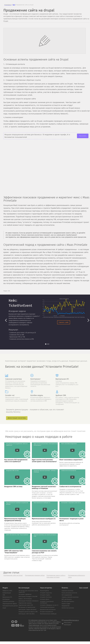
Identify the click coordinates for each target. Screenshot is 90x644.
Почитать (65, 588)
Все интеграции (24, 588)
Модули (5, 588)
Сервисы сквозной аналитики (70, 597)
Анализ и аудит (66, 604)
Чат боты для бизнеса (68, 602)
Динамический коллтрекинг (48, 610)
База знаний (84, 588)
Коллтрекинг (6, 599)
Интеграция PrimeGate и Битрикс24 (29, 601)
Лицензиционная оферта (10, 604)
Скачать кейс (64, 322)
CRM (4, 595)
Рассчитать (83, 136)
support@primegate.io (71, 620)
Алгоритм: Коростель (46, 593)
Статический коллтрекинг (47, 607)
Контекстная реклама (68, 608)
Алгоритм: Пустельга (46, 597)
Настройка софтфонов (25, 594)
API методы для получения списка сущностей (28, 592)
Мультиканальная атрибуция (48, 614)
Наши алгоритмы (46, 588)
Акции (4, 608)
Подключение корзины (25, 603)
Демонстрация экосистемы (17, 418)
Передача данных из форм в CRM (28, 612)
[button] (6, 320)
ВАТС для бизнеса (67, 599)
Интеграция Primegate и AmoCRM (28, 597)
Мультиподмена (45, 591)
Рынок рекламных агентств (69, 593)
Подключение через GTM (26, 605)
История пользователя (47, 612)
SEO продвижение (67, 595)
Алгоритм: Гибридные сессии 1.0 (49, 605)
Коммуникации (7, 593)
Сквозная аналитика (8, 602)
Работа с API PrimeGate (25, 599)
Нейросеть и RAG (7, 591)
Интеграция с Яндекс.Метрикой (27, 610)
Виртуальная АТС (7, 597)
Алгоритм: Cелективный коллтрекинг (47, 602)
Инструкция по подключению (27, 607)
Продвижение (66, 606)
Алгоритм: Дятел (45, 599)
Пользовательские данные (10, 606)
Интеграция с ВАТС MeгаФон (27, 614)
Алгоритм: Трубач (45, 595)
